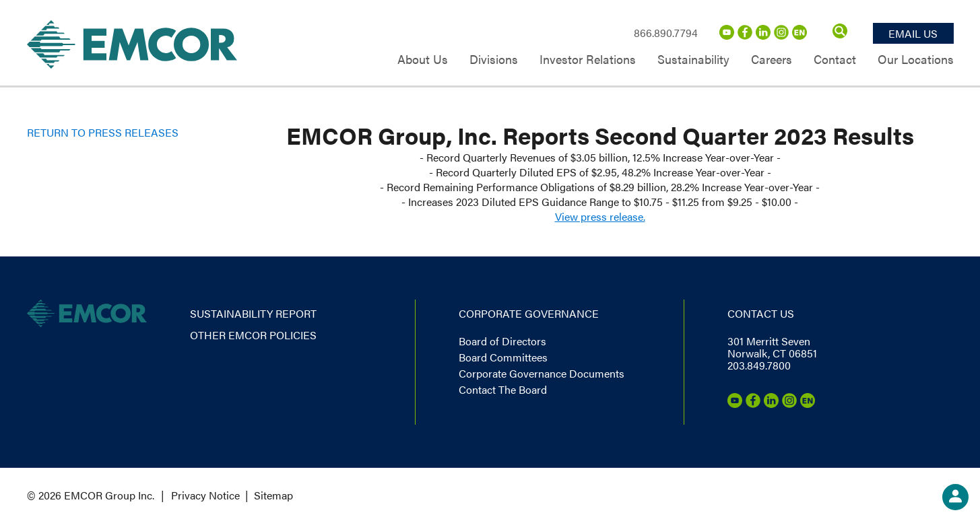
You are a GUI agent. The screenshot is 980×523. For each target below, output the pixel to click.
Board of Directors (502, 341)
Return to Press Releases (103, 132)
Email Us (913, 33)
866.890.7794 (666, 33)
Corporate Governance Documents (542, 373)
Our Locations (916, 60)
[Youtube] (727, 35)
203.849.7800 (759, 365)
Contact (835, 60)
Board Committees (503, 357)
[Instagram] (781, 35)
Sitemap (273, 495)
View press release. (600, 216)
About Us (423, 60)
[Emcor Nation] (799, 35)
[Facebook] (745, 35)
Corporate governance (529, 313)
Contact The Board (503, 389)
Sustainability (693, 60)
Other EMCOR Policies (253, 335)
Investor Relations (588, 60)
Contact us (761, 313)
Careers (772, 60)
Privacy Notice (205, 495)
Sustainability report (253, 313)
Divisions (494, 60)
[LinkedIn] (763, 35)
